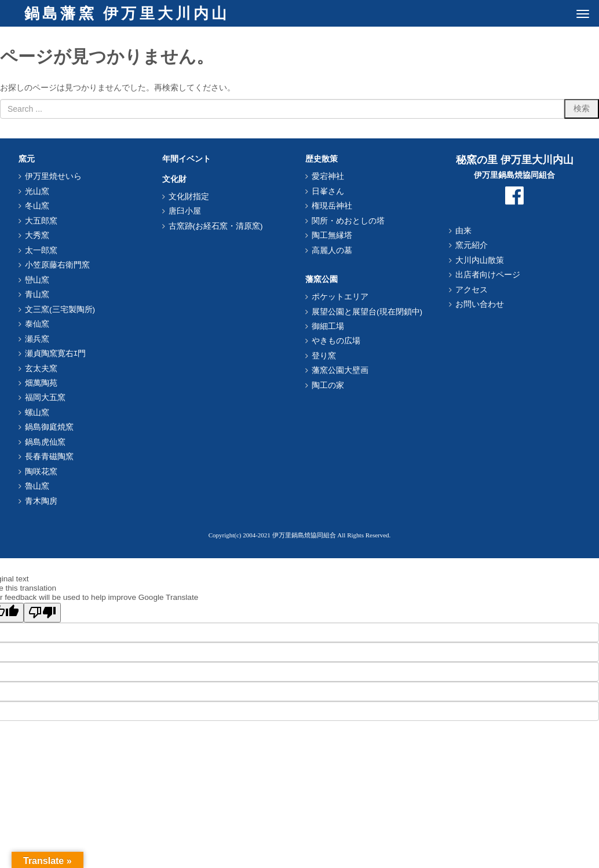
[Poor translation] (42, 613)
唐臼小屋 (185, 211)
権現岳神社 (332, 206)
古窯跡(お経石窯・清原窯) (216, 226)
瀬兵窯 (37, 339)
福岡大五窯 (45, 398)
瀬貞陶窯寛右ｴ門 (55, 354)
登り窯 (324, 356)
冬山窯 (37, 206)
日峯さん (328, 191)
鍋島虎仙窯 (45, 442)
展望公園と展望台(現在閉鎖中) (367, 312)
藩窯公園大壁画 (340, 370)
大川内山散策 (480, 260)
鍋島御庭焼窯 (49, 427)
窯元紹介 (472, 245)
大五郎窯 (41, 221)
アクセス (472, 290)
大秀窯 (37, 235)
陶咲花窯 (41, 472)
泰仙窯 (37, 324)
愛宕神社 (328, 176)
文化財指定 (189, 197)
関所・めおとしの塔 (348, 221)
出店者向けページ (488, 275)
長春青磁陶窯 (49, 457)
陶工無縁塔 (332, 235)
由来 (463, 231)
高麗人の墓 (332, 250)
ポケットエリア (340, 297)
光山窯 (37, 191)
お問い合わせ (480, 304)
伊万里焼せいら (53, 176)
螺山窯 (37, 413)
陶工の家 (328, 385)
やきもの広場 (336, 341)
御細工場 (328, 326)
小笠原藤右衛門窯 (57, 265)
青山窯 (37, 294)
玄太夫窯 (41, 369)
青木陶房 (41, 501)
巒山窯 (37, 280)
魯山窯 (37, 486)
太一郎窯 (41, 250)
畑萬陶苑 (41, 383)
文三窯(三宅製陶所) (60, 310)
